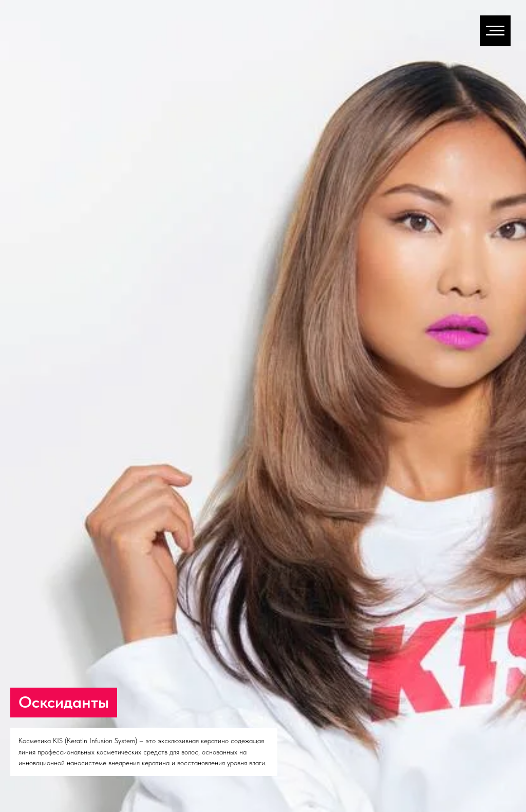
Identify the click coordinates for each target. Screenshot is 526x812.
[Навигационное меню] (495, 31)
